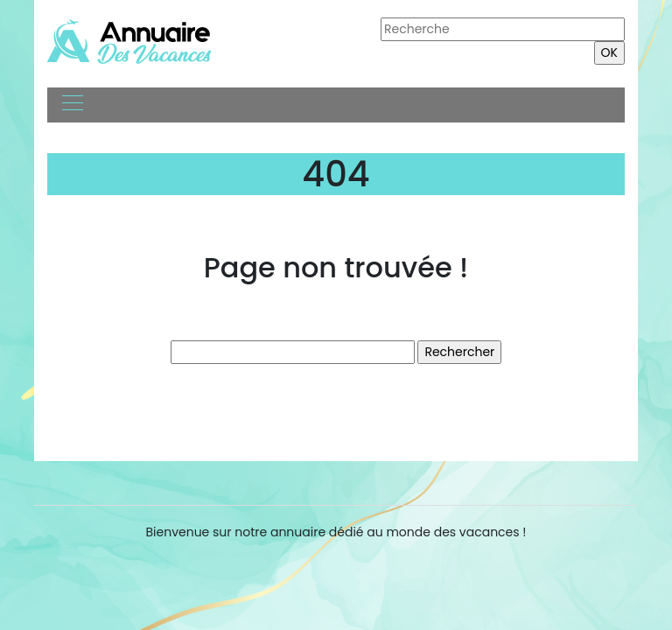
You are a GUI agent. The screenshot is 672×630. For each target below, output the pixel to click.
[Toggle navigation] (72, 105)
